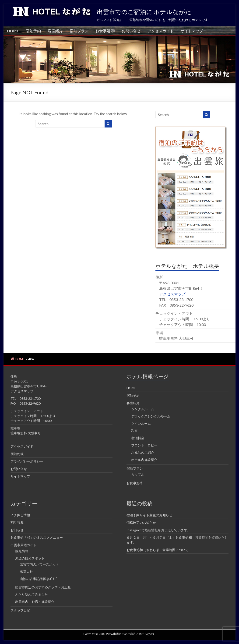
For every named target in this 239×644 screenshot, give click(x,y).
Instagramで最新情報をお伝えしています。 (158, 530)
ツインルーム (141, 423)
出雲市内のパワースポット (39, 564)
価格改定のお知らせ (141, 522)
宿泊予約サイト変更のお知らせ (149, 515)
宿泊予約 (33, 31)
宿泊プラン (79, 31)
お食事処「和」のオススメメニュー (37, 537)
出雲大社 (26, 571)
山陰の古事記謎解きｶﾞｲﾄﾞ (39, 579)
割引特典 (17, 522)
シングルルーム (143, 409)
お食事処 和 (105, 31)
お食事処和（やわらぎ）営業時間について (158, 550)
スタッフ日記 (20, 610)
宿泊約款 (17, 454)
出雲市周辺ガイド (24, 545)
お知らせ (17, 530)
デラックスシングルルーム (151, 416)
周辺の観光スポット (30, 558)
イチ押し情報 (20, 515)
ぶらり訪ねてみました (32, 594)
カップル (138, 474)
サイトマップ (192, 31)
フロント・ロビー (144, 445)
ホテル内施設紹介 (144, 460)
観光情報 (22, 551)
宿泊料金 (138, 438)
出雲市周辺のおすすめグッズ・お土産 (43, 587)
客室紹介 (55, 31)
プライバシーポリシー (27, 461)
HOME (13, 31)
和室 (134, 431)
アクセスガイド (161, 31)
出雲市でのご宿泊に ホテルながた (144, 12)
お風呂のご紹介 (143, 452)
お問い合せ (131, 31)
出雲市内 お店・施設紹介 (35, 602)
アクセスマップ (172, 294)
